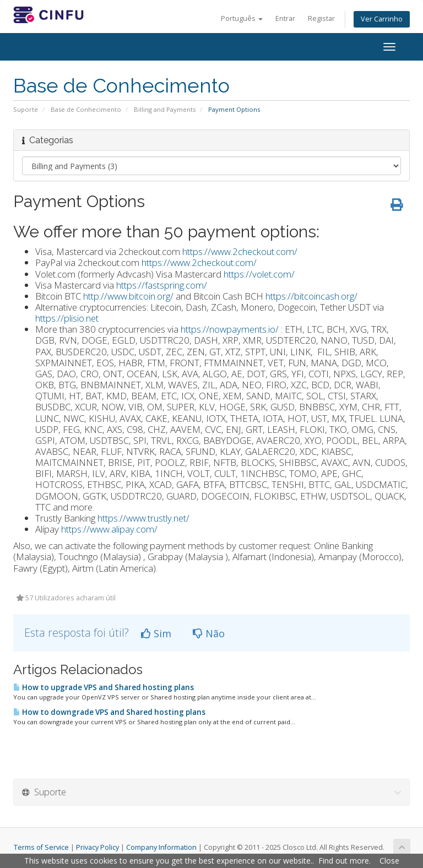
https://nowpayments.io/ (230, 329)
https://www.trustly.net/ (143, 518)
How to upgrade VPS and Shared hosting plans (104, 687)
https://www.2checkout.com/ (240, 251)
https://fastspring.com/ (162, 285)
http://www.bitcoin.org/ (128, 296)
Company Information (161, 847)
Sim (156, 633)
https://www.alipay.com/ (109, 529)
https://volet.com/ (259, 274)
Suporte (26, 109)
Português (242, 18)
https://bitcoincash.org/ (311, 296)
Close (389, 861)
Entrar (285, 18)
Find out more (344, 861)
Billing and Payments (165, 109)
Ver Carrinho (382, 19)
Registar (321, 18)
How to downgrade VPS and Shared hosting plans (109, 712)
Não (209, 633)
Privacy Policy (97, 847)
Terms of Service (41, 847)
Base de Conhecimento (86, 109)
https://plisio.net (67, 318)
